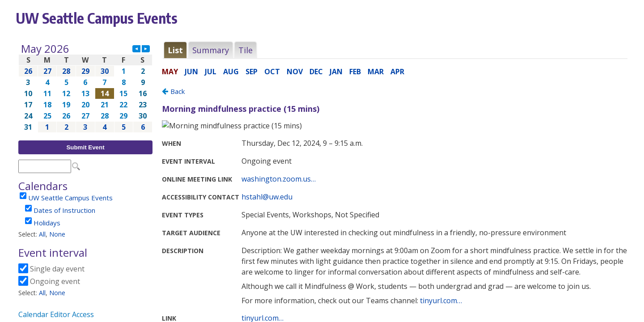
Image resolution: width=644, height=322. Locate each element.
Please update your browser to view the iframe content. (85, 88)
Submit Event (85, 147)
